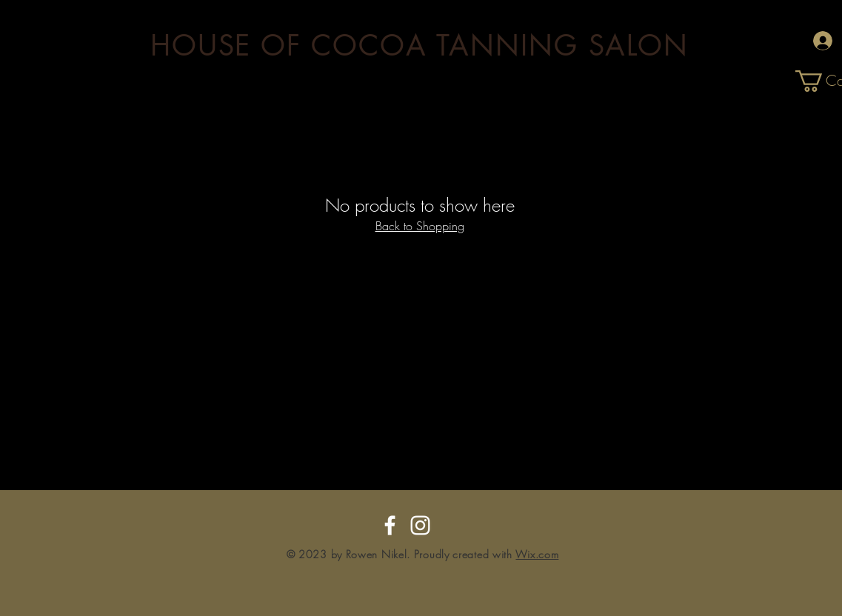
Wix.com (537, 554)
